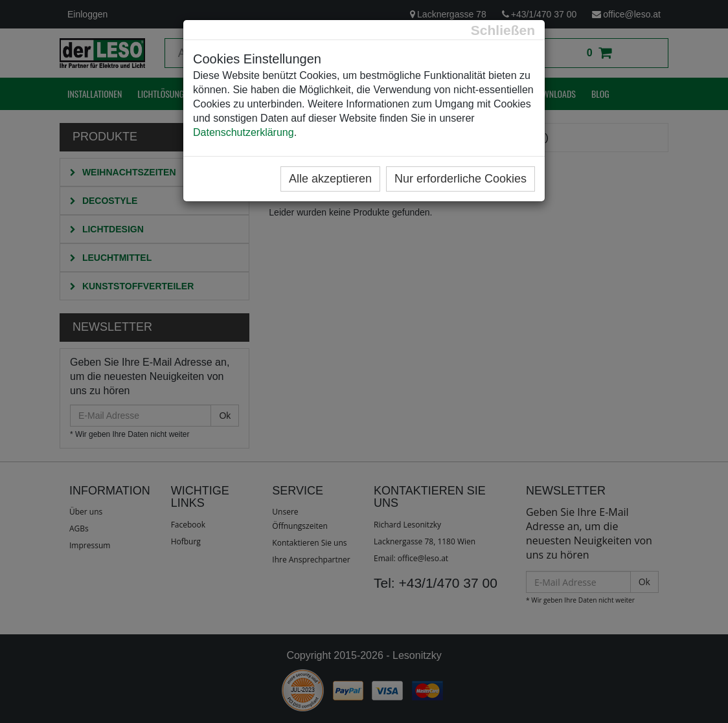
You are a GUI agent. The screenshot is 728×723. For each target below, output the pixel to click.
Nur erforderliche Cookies (461, 179)
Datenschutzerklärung (244, 132)
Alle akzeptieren (330, 179)
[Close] (503, 30)
